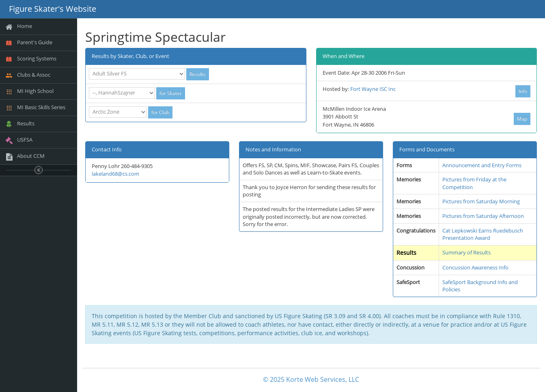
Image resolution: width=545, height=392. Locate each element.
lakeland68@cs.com (115, 174)
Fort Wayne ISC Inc (373, 89)
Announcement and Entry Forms (482, 165)
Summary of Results (466, 252)
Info (523, 91)
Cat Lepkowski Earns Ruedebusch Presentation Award (483, 234)
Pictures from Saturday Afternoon (483, 216)
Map (522, 119)
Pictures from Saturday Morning (481, 201)
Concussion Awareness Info (475, 267)
